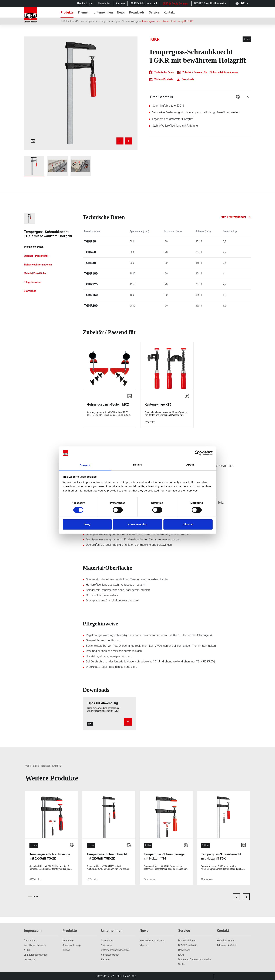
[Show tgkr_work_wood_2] (81, 166)
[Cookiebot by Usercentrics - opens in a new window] (197, 453)
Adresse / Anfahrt (226, 945)
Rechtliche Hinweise (35, 945)
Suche (182, 964)
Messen (144, 945)
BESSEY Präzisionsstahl (144, 3)
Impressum (30, 959)
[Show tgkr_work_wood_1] (57, 166)
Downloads (184, 950)
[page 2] (34, 897)
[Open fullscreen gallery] (33, 141)
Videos (66, 950)
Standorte (106, 945)
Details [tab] (137, 465)
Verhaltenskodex (110, 955)
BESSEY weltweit (187, 945)
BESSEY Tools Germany (175, 3)
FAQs (181, 955)
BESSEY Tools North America (210, 3)
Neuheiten (68, 941)
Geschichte (107, 941)
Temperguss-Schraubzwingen (124, 21)
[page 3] (37, 897)
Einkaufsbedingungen (36, 955)
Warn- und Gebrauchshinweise (195, 959)
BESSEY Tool (67, 21)
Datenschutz (31, 941)
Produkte (81, 21)
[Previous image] (120, 141)
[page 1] (30, 897)
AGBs (27, 950)
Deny (87, 524)
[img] (81, 93)
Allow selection (138, 524)
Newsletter (104, 3)
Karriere (120, 3)
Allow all (188, 524)
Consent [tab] (85, 465)
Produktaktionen (187, 941)
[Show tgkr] (34, 166)
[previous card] (236, 897)
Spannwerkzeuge (97, 21)
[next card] (246, 897)
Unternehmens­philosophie (115, 950)
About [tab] (190, 465)
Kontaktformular (226, 941)
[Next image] (128, 141)
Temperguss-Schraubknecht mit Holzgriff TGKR (167, 21)
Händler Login (85, 3)
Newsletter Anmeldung (152, 941)
